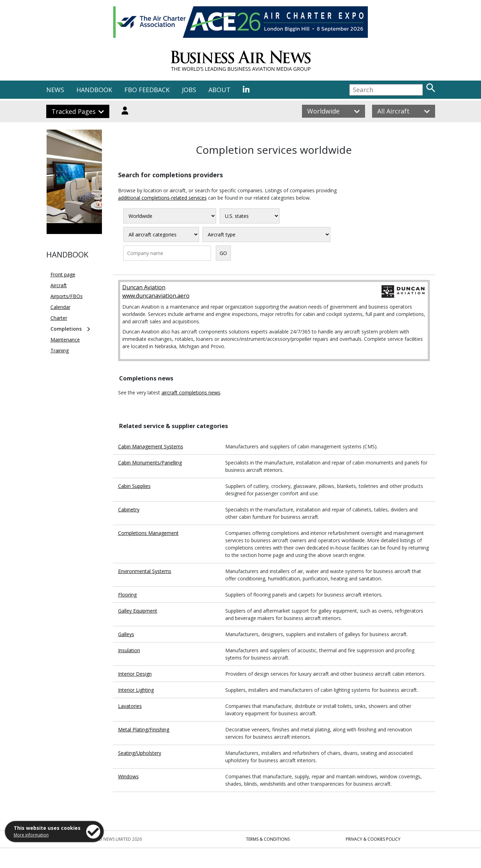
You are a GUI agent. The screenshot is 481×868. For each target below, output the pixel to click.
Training (60, 350)
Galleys (126, 634)
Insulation (129, 650)
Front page (63, 274)
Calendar (60, 307)
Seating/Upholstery (140, 753)
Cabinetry (129, 509)
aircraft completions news (191, 392)
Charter (59, 318)
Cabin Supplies (134, 486)
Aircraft (59, 285)
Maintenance (65, 340)
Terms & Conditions (268, 839)
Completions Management (148, 533)
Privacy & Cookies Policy (373, 839)
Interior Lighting (136, 690)
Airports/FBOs (67, 296)
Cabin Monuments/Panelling (150, 463)
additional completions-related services (162, 198)
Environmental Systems (145, 571)
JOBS (189, 90)
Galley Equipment (138, 611)
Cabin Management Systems (151, 446)
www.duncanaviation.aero (156, 296)
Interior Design (135, 674)
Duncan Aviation (144, 287)
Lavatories (130, 706)
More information (31, 835)
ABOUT (219, 90)
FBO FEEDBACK (147, 90)
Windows (128, 776)
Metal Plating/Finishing (144, 729)
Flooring (127, 595)
